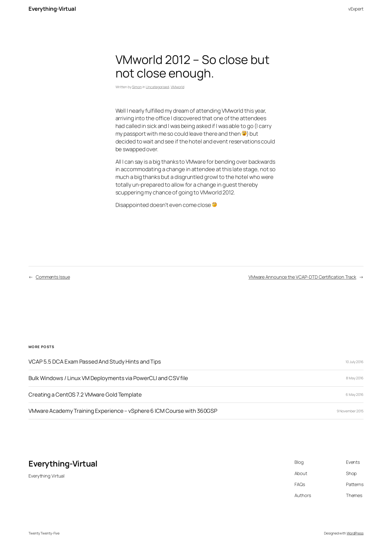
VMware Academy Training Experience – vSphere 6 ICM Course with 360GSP (123, 411)
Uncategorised (157, 87)
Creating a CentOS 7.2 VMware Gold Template (85, 395)
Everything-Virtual (52, 9)
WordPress (355, 533)
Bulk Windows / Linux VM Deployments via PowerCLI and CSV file (108, 378)
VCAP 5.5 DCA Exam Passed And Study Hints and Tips (95, 362)
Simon (137, 87)
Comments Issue (53, 277)
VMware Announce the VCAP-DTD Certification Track (302, 277)
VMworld (177, 87)
